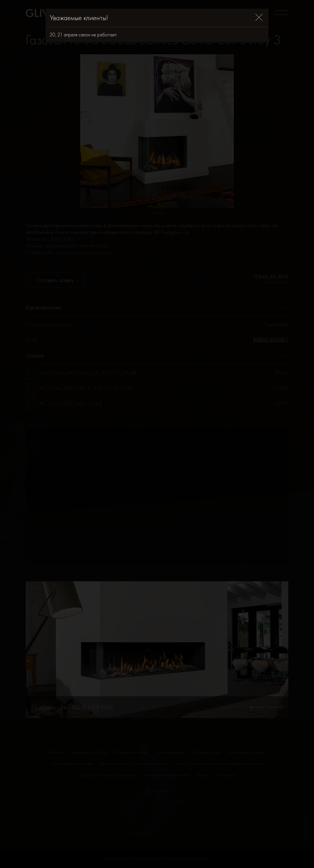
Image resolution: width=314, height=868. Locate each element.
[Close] (259, 18)
